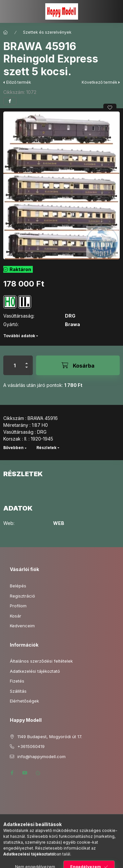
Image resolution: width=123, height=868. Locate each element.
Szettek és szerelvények (47, 32)
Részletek (46, 448)
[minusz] (27, 370)
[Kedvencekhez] (110, 108)
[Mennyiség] (15, 365)
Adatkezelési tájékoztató (35, 671)
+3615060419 (31, 746)
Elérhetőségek (24, 701)
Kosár (16, 616)
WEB (59, 523)
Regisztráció (22, 596)
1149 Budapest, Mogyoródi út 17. (50, 737)
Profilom (18, 606)
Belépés (18, 586)
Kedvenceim (22, 626)
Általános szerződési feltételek (41, 661)
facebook (12, 773)
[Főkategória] (6, 32)
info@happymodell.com (41, 756)
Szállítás (18, 691)
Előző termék (19, 82)
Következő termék (100, 82)
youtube (25, 773)
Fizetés (17, 681)
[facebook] (10, 101)
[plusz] (27, 361)
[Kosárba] (78, 365)
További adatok (19, 336)
